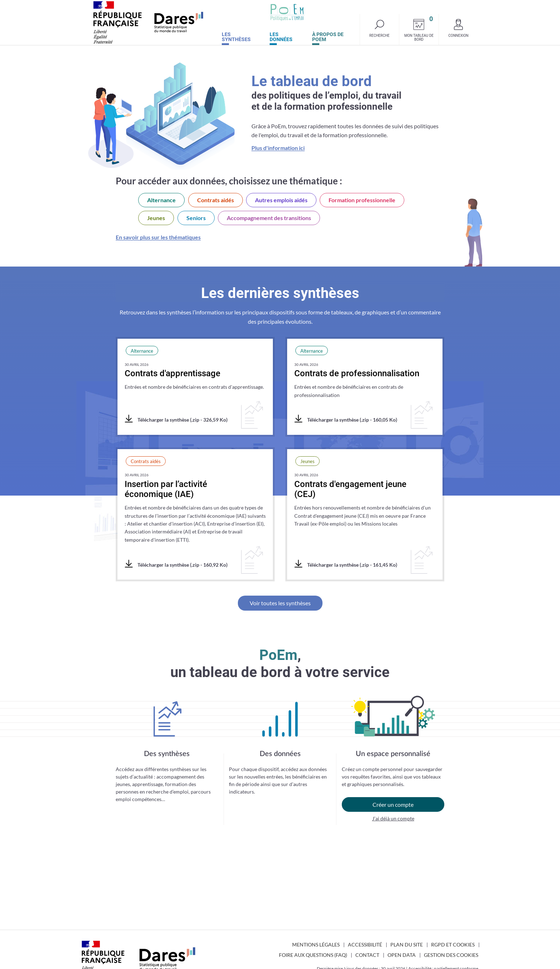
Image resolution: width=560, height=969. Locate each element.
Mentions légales (316, 945)
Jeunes (156, 218)
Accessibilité (365, 945)
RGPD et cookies (453, 945)
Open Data (402, 955)
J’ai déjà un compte (393, 818)
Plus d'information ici (278, 148)
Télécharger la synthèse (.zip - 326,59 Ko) (176, 419)
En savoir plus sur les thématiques (158, 237)
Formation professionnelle (362, 200)
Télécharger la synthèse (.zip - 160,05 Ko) (346, 419)
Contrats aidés (216, 200)
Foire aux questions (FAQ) (313, 955)
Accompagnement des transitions (269, 218)
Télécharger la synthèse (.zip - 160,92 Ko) (176, 564)
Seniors (196, 218)
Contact (367, 955)
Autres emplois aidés (281, 200)
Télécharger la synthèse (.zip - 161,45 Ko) (346, 564)
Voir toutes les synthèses (280, 603)
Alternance (161, 200)
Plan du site (407, 945)
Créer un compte (393, 804)
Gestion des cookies (451, 955)
